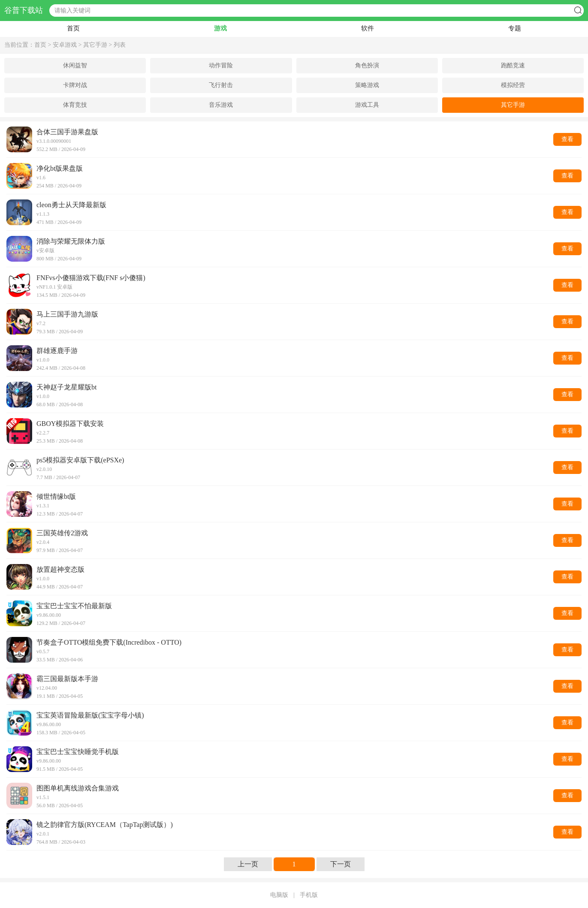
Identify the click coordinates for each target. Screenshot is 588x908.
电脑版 (279, 895)
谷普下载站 (24, 11)
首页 (73, 28)
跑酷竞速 (513, 65)
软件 (368, 28)
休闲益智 (75, 65)
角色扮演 (367, 65)
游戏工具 (367, 105)
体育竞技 (75, 105)
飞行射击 (221, 85)
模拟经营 (513, 85)
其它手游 (95, 45)
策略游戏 (367, 85)
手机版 (309, 895)
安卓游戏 (65, 45)
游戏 (220, 28)
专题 (515, 28)
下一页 (341, 864)
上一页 (248, 864)
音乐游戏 (221, 105)
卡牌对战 (75, 85)
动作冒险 (221, 65)
